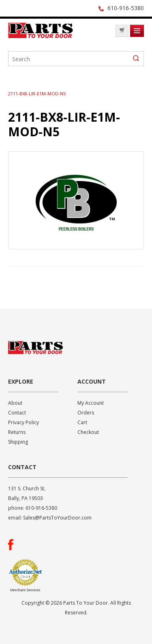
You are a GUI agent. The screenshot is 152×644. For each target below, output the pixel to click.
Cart (82, 422)
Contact (17, 413)
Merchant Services (25, 590)
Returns (17, 432)
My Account (91, 403)
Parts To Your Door (41, 33)
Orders (86, 413)
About (15, 403)
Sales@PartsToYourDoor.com (57, 518)
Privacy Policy (24, 422)
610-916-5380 (126, 8)
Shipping (18, 442)
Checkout (88, 432)
